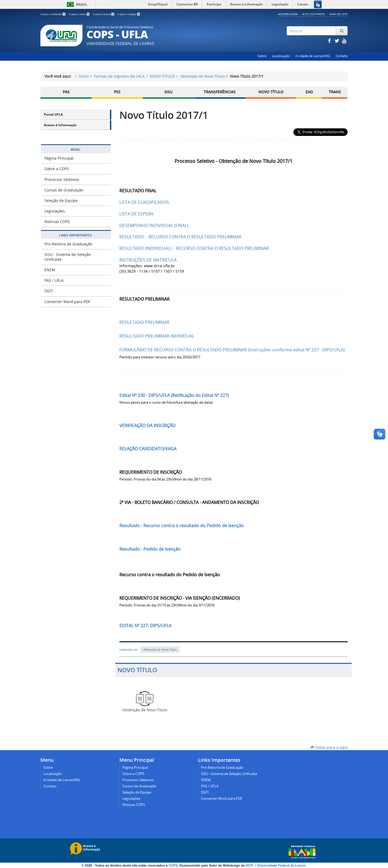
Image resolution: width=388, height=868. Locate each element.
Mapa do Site (338, 14)
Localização (281, 56)
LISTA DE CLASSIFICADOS (144, 202)
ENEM (50, 270)
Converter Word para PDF (67, 302)
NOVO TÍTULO (162, 76)
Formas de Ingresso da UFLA (119, 76)
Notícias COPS (57, 222)
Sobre (262, 56)
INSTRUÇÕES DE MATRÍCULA (148, 260)
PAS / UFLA (54, 280)
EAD (309, 92)
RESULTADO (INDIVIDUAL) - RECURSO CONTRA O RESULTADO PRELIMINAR (194, 248)
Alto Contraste (313, 14)
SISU (168, 92)
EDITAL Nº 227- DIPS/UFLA (145, 626)
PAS (66, 92)
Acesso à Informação (60, 125)
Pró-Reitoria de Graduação (68, 244)
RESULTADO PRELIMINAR (144, 322)
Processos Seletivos (62, 179)
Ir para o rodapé (129, 14)
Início (84, 76)
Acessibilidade (288, 14)
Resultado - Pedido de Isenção (150, 549)
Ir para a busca (104, 14)
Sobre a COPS (57, 169)
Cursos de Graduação (64, 190)
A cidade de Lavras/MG (313, 56)
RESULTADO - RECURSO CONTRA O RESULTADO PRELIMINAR (180, 237)
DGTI (49, 291)
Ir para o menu (79, 14)
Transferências (220, 92)
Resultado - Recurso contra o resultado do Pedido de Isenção (182, 526)
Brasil (76, 4)
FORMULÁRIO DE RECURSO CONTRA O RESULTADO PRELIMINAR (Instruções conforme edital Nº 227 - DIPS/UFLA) (232, 350)
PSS (117, 92)
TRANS (335, 92)
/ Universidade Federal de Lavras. (280, 866)
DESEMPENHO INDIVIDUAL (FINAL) (154, 225)
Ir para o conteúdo (53, 14)
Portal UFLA (53, 114)
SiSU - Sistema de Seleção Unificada (68, 257)
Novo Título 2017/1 (164, 115)
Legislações (55, 211)
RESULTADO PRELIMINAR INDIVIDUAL (157, 336)
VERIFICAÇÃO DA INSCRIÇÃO (147, 426)
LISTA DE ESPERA (136, 214)
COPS (173, 866)
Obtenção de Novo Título (202, 76)
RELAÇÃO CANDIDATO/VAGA (148, 449)
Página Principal (59, 158)
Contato (342, 56)
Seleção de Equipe (61, 200)
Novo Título (271, 92)
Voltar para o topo (329, 747)
